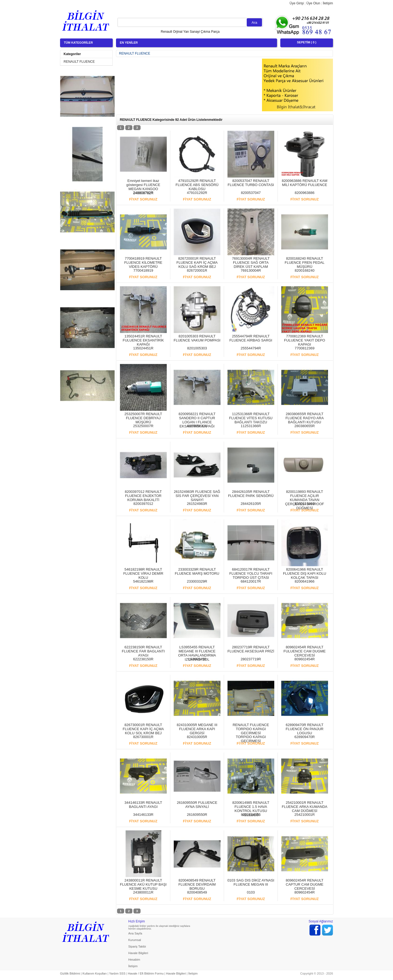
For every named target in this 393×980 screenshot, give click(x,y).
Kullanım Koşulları (95, 973)
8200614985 (251, 815)
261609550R (197, 815)
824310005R (197, 737)
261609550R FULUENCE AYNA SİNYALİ (197, 805)
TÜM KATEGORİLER (78, 43)
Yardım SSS (117, 973)
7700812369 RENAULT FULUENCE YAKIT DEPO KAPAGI (305, 340)
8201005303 (197, 348)
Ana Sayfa (135, 933)
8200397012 (143, 504)
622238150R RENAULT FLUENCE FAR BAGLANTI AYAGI (143, 651)
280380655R (305, 426)
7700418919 (143, 270)
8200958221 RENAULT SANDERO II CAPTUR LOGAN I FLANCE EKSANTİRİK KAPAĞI (197, 420)
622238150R (143, 659)
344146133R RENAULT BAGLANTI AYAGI (143, 805)
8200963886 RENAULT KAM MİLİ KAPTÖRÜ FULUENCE (304, 183)
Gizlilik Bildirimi (70, 973)
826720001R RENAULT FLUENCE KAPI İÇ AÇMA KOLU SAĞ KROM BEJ (197, 263)
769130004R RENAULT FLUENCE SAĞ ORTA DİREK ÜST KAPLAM (251, 263)
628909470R (305, 737)
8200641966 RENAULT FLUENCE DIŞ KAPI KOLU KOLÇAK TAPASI (305, 573)
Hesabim (134, 960)
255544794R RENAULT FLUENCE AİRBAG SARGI (251, 338)
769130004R (251, 270)
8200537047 (251, 193)
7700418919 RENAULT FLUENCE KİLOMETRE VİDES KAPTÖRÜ (143, 263)
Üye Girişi (297, 3)
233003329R (197, 581)
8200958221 (197, 426)
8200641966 (305, 581)
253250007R (143, 426)
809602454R (305, 659)
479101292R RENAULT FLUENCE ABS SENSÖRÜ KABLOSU (197, 185)
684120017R (251, 581)
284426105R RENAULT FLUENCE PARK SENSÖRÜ (251, 494)
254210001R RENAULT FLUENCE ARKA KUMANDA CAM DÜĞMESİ (305, 807)
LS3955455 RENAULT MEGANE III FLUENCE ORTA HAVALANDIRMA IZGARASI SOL (197, 653)
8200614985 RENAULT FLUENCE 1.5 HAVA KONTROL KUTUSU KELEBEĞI (251, 809)
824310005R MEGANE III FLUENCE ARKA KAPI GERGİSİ (197, 729)
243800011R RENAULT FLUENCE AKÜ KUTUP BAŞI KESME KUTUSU (143, 884)
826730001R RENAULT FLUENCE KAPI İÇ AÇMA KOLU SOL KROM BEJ (143, 729)
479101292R (197, 193)
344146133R (143, 815)
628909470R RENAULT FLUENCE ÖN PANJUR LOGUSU (305, 729)
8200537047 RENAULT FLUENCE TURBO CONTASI (251, 183)
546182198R (143, 581)
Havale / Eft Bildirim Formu (146, 973)
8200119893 (305, 504)
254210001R (305, 815)
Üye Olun (313, 3)
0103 (251, 892)
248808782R (143, 193)
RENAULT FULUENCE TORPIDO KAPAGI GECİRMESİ (251, 729)
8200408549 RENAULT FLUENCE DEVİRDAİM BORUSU (197, 884)
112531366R (251, 426)
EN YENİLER (129, 43)
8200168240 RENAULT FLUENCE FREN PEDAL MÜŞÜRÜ (305, 263)
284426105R (251, 504)
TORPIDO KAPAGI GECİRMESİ (251, 739)
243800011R (143, 892)
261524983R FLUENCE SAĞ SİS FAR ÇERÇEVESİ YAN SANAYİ (197, 496)
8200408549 (197, 892)
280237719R (251, 659)
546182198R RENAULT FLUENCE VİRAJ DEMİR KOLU (143, 573)
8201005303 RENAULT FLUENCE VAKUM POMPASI (197, 338)
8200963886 (305, 193)
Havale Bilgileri (138, 953)
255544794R (251, 348)
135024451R (143, 348)
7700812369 (305, 348)
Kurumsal (135, 940)
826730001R (143, 737)
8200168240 (305, 270)
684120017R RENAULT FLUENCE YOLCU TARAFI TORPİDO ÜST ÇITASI (251, 573)
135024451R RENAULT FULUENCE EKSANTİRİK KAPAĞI (143, 340)
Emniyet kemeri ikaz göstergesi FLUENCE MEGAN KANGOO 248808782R (143, 187)
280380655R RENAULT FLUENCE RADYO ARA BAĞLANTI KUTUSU (305, 418)
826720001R (197, 270)
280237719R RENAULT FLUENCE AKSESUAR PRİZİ (251, 649)
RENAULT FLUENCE (79, 62)
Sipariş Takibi (137, 946)
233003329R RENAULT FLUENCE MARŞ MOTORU (197, 571)
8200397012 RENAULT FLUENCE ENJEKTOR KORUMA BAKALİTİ (143, 496)
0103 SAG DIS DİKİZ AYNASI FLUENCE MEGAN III (251, 882)
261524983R (197, 504)
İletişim (328, 3)
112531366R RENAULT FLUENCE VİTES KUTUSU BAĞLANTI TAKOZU (251, 418)
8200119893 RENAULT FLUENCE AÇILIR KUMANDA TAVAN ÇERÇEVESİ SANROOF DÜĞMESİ (304, 500)
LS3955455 (197, 659)
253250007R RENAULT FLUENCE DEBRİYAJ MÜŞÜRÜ (143, 418)
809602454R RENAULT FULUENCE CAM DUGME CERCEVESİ (305, 651)
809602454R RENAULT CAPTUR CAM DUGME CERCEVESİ (305, 884)
